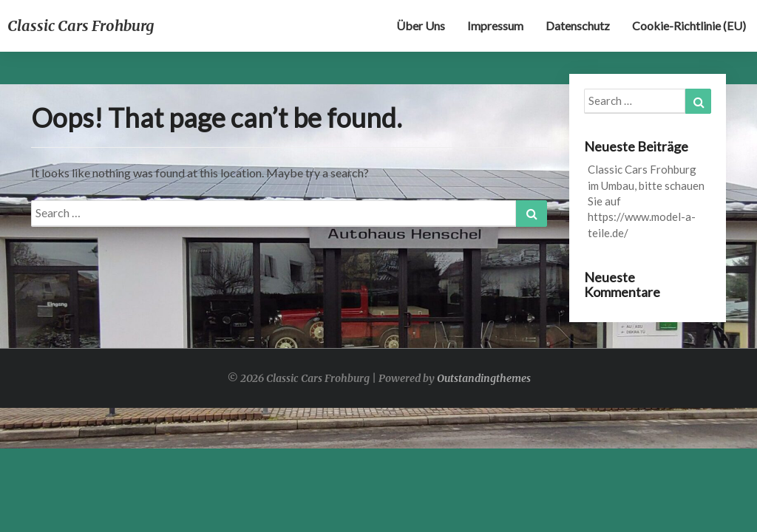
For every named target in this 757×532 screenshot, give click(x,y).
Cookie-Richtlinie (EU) (689, 25)
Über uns (421, 25)
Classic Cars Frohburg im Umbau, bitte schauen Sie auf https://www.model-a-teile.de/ (646, 201)
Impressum (495, 25)
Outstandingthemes (484, 378)
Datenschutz (578, 25)
